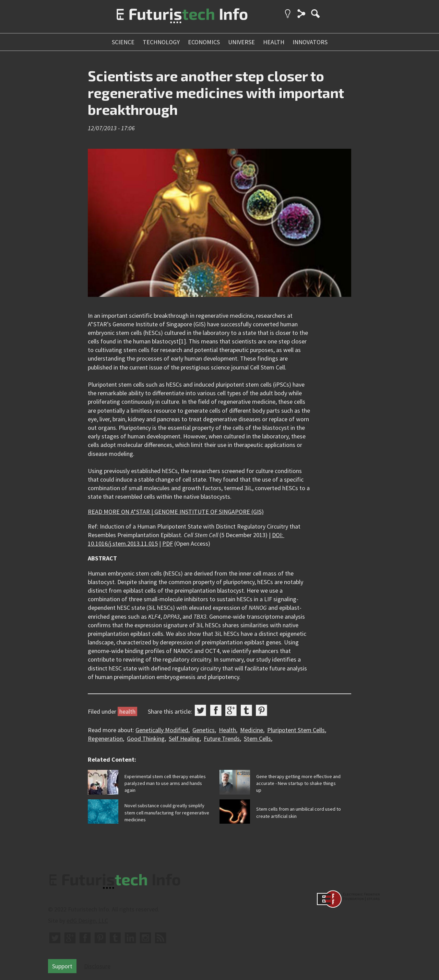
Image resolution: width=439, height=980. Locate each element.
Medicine (252, 730)
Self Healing (184, 739)
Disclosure (97, 966)
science (123, 42)
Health (227, 730)
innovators (310, 42)
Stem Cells (257, 739)
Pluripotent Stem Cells (296, 730)
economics (204, 42)
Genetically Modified (162, 730)
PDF (168, 543)
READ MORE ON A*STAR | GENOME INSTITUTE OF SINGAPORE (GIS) (176, 512)
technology (161, 42)
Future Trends (222, 739)
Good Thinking (146, 739)
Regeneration (105, 739)
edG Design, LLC (87, 921)
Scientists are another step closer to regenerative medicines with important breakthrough (216, 92)
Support (62, 966)
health (274, 42)
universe (241, 42)
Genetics (204, 730)
